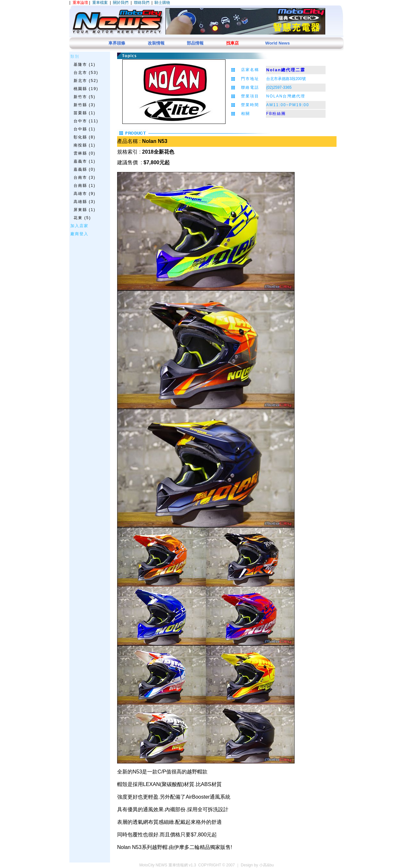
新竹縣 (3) (85, 105)
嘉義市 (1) (85, 161)
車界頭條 (117, 43)
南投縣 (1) (85, 145)
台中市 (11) (86, 121)
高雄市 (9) (85, 194)
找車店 (232, 43)
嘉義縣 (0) (85, 169)
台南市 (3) (85, 177)
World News (277, 43)
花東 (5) (82, 218)
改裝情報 (156, 43)
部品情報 (195, 43)
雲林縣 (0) (85, 153)
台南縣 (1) (85, 186)
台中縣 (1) (85, 129)
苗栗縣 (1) (85, 113)
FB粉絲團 (276, 114)
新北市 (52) (86, 81)
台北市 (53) (86, 73)
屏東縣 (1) (85, 210)
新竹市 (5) (85, 97)
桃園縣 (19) (86, 89)
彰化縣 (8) (85, 137)
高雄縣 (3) (85, 202)
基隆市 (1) (85, 65)
